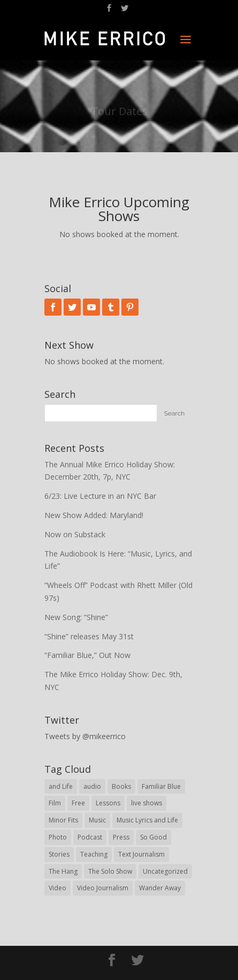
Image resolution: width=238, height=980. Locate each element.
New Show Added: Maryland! (94, 515)
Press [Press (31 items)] (121, 837)
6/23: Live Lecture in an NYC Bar (100, 496)
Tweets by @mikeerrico (85, 736)
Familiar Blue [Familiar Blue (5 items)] (161, 786)
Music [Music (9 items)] (97, 820)
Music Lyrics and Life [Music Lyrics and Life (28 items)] (147, 820)
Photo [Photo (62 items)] (58, 837)
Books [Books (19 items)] (121, 786)
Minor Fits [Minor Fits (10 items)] (63, 820)
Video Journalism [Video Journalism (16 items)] (103, 888)
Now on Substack (75, 534)
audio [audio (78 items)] (92, 786)
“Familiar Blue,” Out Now (87, 655)
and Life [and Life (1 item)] (61, 786)
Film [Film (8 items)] (55, 803)
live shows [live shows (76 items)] (147, 803)
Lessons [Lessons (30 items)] (108, 803)
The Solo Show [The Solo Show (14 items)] (110, 871)
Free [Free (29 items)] (78, 803)
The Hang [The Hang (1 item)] (63, 871)
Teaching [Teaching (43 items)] (94, 854)
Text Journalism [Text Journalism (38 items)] (141, 854)
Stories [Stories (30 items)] (59, 854)
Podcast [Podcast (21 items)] (90, 837)
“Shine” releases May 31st (89, 636)
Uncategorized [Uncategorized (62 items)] (165, 871)
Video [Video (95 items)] (57, 888)
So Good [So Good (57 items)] (153, 837)
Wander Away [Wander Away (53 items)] (160, 888)
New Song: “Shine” (76, 617)
